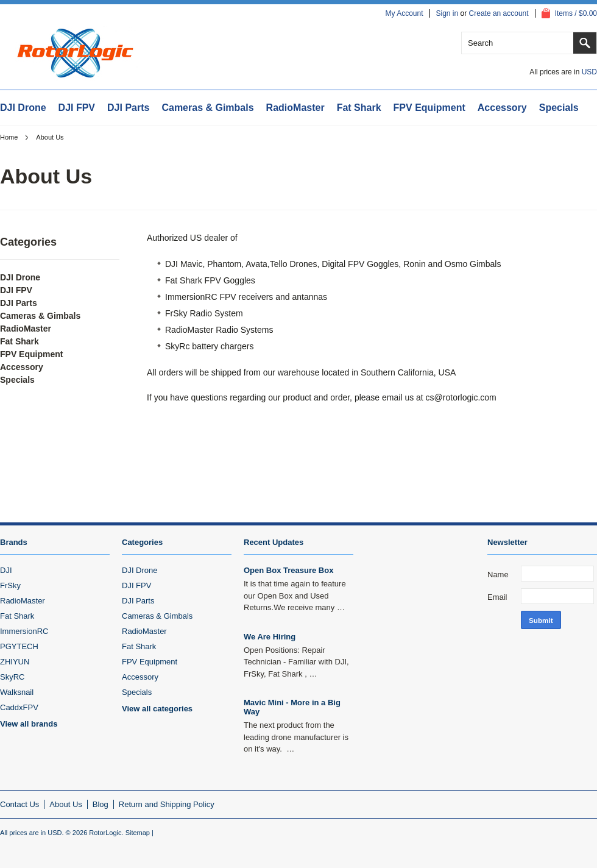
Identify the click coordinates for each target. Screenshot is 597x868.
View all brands (29, 724)
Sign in (447, 13)
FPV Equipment (429, 108)
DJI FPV (77, 108)
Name (498, 575)
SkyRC (12, 677)
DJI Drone (23, 108)
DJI (6, 570)
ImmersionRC (24, 631)
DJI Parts (128, 108)
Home (9, 137)
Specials (559, 108)
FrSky (10, 585)
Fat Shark (359, 108)
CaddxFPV (19, 707)
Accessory (502, 108)
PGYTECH (19, 646)
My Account (404, 13)
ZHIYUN (15, 662)
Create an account (499, 13)
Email (497, 597)
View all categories (157, 709)
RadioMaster (295, 108)
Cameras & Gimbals (207, 108)
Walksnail (17, 692)
